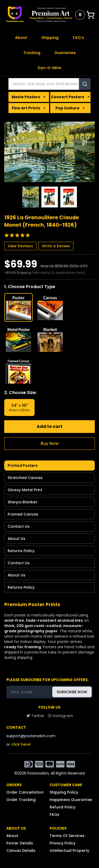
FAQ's (78, 38)
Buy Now (50, 443)
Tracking (32, 53)
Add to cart (50, 426)
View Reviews (20, 246)
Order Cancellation (25, 792)
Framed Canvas (23, 514)
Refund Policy (63, 807)
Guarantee (65, 53)
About (21, 38)
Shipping (50, 38)
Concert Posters (70, 97)
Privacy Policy (63, 843)
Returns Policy (21, 551)
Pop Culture (70, 108)
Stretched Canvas (25, 478)
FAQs (55, 815)
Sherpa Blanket (22, 502)
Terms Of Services (67, 836)
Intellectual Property (69, 851)
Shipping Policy (64, 792)
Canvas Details (21, 851)
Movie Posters (29, 97)
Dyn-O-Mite (49, 68)
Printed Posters (23, 466)
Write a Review (56, 246)
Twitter (36, 716)
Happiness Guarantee (71, 800)
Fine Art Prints (29, 108)
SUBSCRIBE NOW (72, 692)
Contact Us (19, 526)
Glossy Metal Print (25, 490)
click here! (21, 744)
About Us (16, 539)
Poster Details (20, 843)
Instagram (60, 716)
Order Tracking (21, 800)
